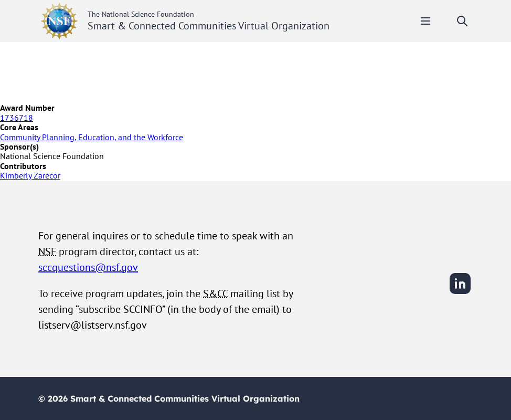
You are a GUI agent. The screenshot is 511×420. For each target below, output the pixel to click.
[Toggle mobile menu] (425, 21)
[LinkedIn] (460, 292)
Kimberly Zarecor (30, 175)
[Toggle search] (462, 21)
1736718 (17, 118)
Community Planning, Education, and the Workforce (92, 137)
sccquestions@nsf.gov (88, 267)
